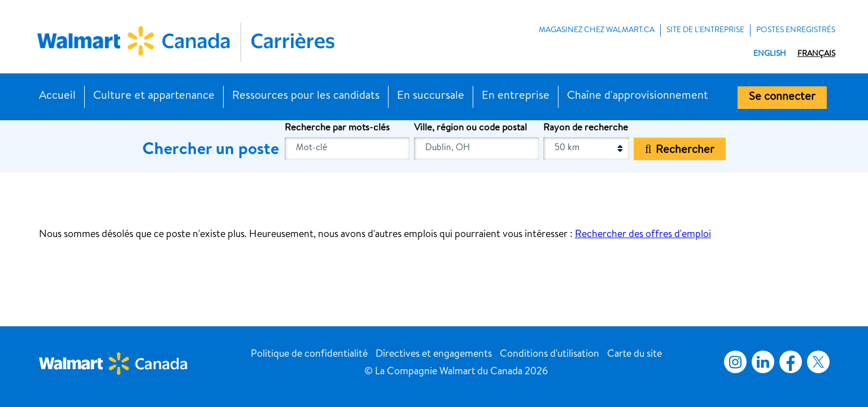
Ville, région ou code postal (470, 128)
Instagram (735, 362)
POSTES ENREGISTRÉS (796, 30)
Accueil (57, 97)
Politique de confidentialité (309, 355)
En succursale (431, 97)
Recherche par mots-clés (337, 128)
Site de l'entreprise (705, 30)
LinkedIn (763, 362)
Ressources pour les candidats (306, 97)
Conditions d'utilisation (549, 355)
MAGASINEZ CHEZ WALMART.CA (597, 30)
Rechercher (685, 150)
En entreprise (516, 97)
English (770, 54)
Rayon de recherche (586, 128)
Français (816, 54)
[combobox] (476, 148)
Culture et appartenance (154, 97)
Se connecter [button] (782, 98)
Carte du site (634, 355)
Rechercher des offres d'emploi (643, 235)
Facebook (788, 362)
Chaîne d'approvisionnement (638, 97)
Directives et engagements (434, 355)
